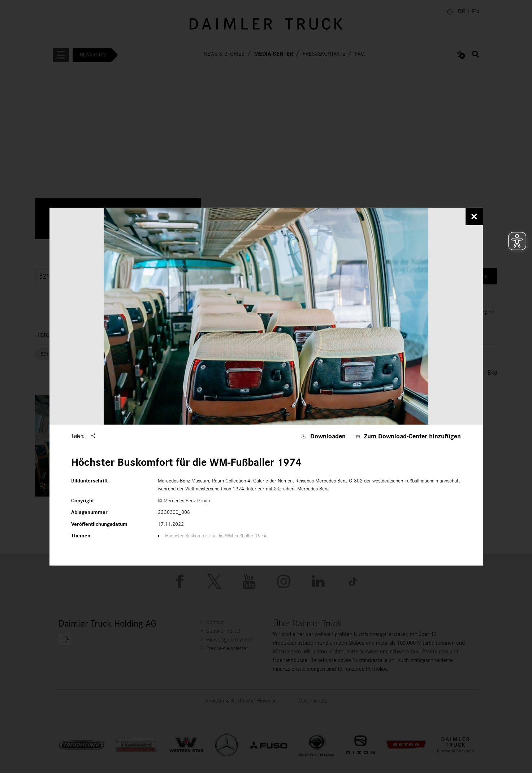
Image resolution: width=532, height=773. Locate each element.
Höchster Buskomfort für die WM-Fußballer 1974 (216, 536)
